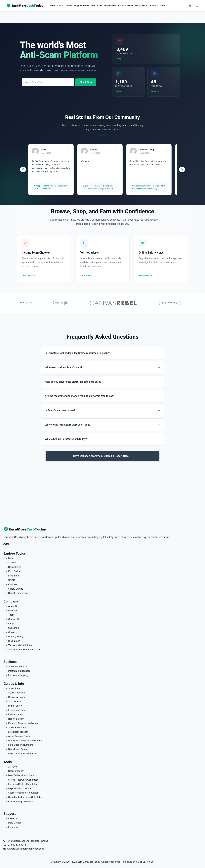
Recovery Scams (17, 697)
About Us (153, 6)
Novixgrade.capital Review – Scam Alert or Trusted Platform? (51, 187)
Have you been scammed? (102, 459)
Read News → (145, 275)
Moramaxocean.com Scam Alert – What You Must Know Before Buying (148, 187)
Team (11, 615)
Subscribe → (86, 275)
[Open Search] (197, 6)
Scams (69, 6)
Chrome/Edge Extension (21, 801)
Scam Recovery (17, 693)
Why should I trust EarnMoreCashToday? (68, 427)
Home (52, 6)
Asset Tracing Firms (19, 736)
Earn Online (96, 6)
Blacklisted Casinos (19, 749)
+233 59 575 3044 (16, 845)
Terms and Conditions (20, 645)
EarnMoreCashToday (89, 862)
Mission (13, 610)
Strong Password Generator (23, 780)
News (11, 558)
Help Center (15, 823)
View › (119, 59)
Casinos (13, 584)
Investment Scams (18, 710)
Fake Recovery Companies (22, 754)
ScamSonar (14, 688)
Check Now (86, 82)
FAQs (11, 624)
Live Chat (13, 818)
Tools (138, 6)
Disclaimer (14, 641)
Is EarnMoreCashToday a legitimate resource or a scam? (77, 353)
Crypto (12, 580)
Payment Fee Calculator (21, 788)
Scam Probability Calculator (23, 793)
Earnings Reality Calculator (23, 784)
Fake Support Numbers (21, 745)
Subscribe (14, 628)
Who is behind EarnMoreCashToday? (66, 442)
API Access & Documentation (24, 650)
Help (145, 6)
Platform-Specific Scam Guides (25, 741)
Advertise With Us (18, 666)
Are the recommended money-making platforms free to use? (80, 397)
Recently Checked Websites (23, 723)
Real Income (15, 714)
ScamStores (15, 567)
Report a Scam (16, 719)
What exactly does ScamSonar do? (65, 368)
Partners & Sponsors (19, 671)
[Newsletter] (190, 6)
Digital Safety (15, 706)
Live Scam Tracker (18, 732)
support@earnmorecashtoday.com (25, 849)
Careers (12, 632)
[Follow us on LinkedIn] (7, 544)
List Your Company (18, 675)
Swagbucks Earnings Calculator (25, 797)
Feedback (13, 827)
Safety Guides (16, 589)
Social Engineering (18, 593)
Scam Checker (16, 771)
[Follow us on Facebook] (5, 544)
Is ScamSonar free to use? (60, 412)
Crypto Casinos (126, 6)
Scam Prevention (17, 727)
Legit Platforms (82, 6)
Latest (60, 6)
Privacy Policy (16, 636)
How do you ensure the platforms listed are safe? (73, 383)
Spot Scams (15, 701)
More (162, 6)
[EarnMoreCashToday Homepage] (26, 529)
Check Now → (29, 275)
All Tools (13, 767)
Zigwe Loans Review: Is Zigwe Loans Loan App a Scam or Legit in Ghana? (98, 187)
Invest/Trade (110, 6)
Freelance (14, 576)
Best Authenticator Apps (21, 775)
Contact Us (14, 619)
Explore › (155, 91)
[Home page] (25, 6)
